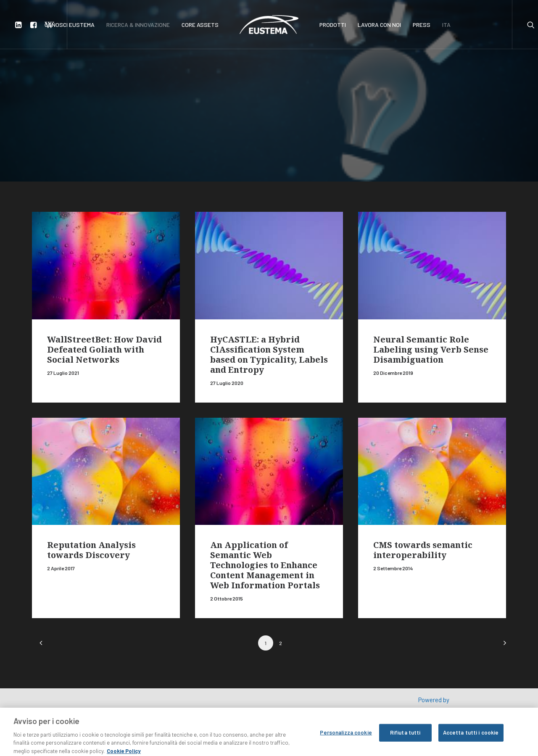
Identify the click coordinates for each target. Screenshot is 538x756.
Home (63, 86)
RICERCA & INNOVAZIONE (138, 25)
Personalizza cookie (346, 740)
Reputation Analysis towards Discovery (91, 550)
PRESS (422, 25)
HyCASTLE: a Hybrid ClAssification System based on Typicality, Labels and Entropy (269, 354)
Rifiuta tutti (405, 740)
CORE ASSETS (200, 25)
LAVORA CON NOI (379, 25)
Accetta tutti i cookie (471, 740)
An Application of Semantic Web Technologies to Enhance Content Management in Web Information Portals (265, 565)
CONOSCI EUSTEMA (70, 25)
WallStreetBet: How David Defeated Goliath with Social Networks (104, 349)
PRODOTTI (333, 25)
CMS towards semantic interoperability (423, 550)
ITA (446, 25)
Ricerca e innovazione (106, 86)
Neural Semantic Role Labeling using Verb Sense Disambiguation (431, 349)
